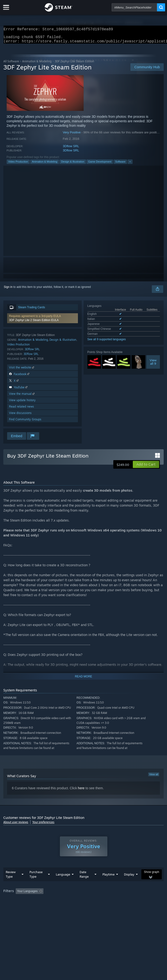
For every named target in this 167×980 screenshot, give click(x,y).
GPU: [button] (104, 907)
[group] (83, 904)
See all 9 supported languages (107, 342)
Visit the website (22, 370)
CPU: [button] (88, 907)
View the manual (22, 397)
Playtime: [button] (112, 901)
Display (129, 884)
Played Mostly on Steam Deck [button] (24, 907)
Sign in (8, 290)
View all (154, 777)
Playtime (108, 884)
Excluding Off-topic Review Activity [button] (75, 901)
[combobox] (134, 7)
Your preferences (43, 825)
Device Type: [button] (125, 907)
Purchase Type (36, 884)
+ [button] (130, 164)
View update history (22, 403)
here (81, 791)
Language (63, 884)
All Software (11, 64)
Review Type (11, 884)
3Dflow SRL (71, 149)
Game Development (100, 164)
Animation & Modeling (37, 64)
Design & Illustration (73, 164)
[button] (42, 321)
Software (120, 164)
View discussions (20, 416)
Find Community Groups (25, 422)
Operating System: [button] (63, 907)
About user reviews (16, 825)
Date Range (84, 884)
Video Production (18, 164)
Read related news (21, 409)
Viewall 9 (153, 365)
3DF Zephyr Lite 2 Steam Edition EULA (34, 323)
